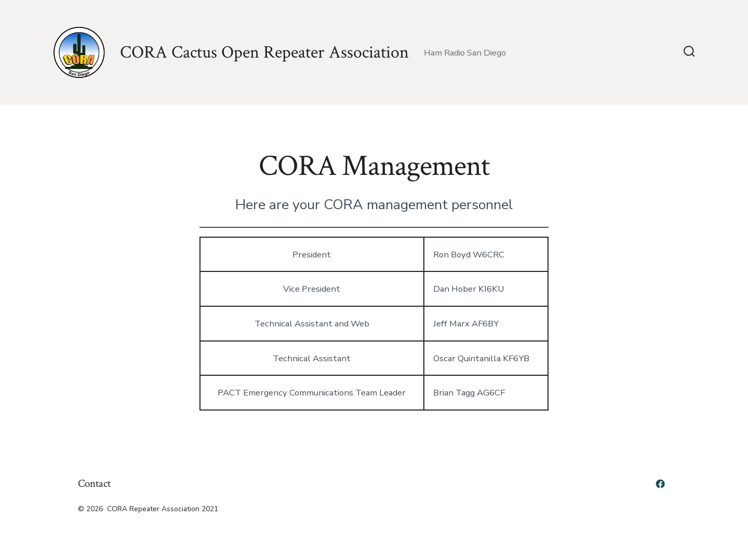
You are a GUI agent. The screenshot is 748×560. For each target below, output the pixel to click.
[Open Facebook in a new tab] (660, 484)
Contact (94, 483)
